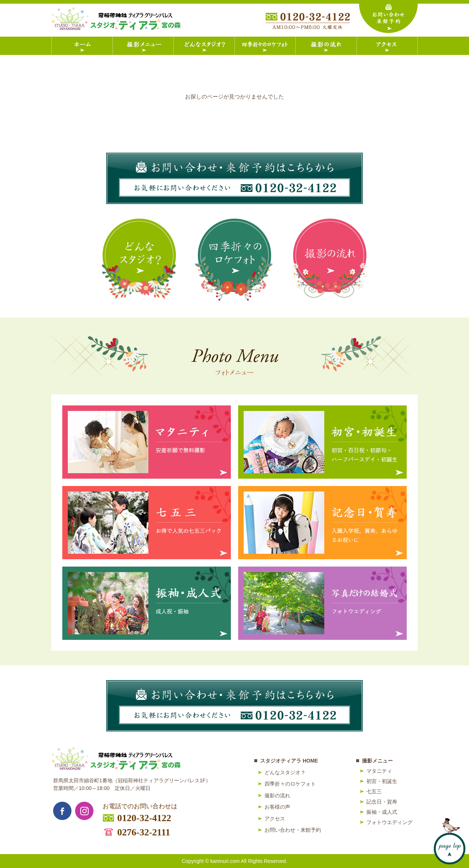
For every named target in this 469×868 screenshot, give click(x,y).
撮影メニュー (377, 761)
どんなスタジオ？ (285, 772)
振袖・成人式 (382, 812)
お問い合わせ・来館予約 (293, 830)
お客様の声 (277, 807)
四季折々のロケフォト (290, 784)
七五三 (374, 791)
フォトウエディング (389, 822)
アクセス (275, 819)
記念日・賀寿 (382, 802)
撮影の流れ (277, 795)
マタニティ (379, 771)
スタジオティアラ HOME (289, 761)
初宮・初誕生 (382, 781)
